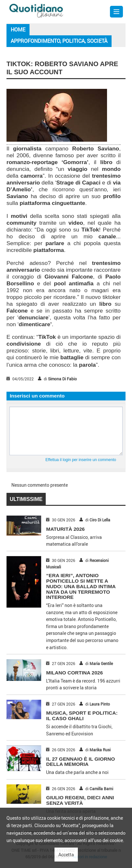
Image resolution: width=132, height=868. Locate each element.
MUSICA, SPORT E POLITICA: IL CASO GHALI (82, 716)
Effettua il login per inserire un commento (81, 460)
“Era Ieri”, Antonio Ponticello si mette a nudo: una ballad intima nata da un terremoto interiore (81, 586)
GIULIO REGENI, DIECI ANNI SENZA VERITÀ (80, 800)
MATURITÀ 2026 (65, 529)
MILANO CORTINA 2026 (74, 673)
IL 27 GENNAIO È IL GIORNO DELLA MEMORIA (80, 762)
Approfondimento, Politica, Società (59, 41)
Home (18, 30)
